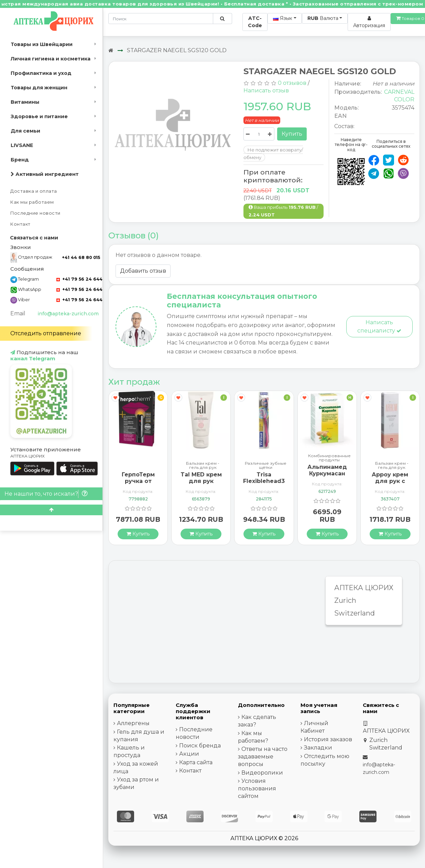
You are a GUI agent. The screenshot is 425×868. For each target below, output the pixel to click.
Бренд (20, 160)
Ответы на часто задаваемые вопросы (263, 757)
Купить (292, 134)
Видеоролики (262, 773)
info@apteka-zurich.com (68, 314)
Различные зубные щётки (266, 465)
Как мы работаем (32, 202)
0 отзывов (292, 83)
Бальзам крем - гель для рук (203, 465)
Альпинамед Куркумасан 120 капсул (327, 474)
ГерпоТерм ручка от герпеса (138, 481)
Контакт (20, 224)
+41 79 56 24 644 (79, 279)
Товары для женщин (39, 88)
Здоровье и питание (39, 116)
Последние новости (35, 213)
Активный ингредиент (45, 174)
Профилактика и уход (41, 73)
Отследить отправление (46, 333)
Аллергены (133, 723)
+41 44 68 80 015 (81, 257)
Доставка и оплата (34, 191)
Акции (189, 754)
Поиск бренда (200, 746)
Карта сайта (196, 762)
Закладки (318, 748)
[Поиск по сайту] (222, 19)
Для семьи (25, 131)
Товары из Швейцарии (42, 44)
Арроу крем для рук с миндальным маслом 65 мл (390, 484)
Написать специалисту (379, 326)
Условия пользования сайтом (257, 788)
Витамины (25, 102)
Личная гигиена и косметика (51, 59)
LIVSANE (22, 145)
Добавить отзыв (143, 271)
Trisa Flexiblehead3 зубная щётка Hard (264, 484)
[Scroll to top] (51, 510)
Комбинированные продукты (329, 458)
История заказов (328, 739)
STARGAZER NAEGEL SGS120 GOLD (177, 50)
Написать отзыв (266, 91)
